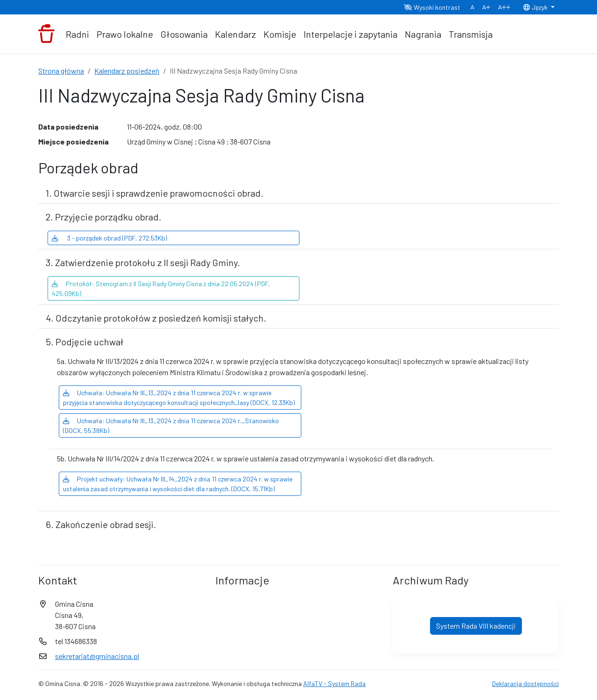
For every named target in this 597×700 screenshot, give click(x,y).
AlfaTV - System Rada (334, 683)
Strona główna (61, 71)
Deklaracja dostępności (525, 683)
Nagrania (423, 34)
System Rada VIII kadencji (476, 626)
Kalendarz (236, 34)
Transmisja (471, 34)
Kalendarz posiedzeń (127, 71)
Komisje (280, 34)
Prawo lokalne (125, 34)
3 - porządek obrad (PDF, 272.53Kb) (109, 238)
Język (536, 7)
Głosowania (184, 34)
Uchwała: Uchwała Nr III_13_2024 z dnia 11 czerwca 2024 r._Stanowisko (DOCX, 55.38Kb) (171, 425)
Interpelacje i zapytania (351, 34)
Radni (77, 34)
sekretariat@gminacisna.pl (97, 656)
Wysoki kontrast (432, 7)
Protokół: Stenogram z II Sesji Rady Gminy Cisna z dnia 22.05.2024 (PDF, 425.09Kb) (161, 288)
